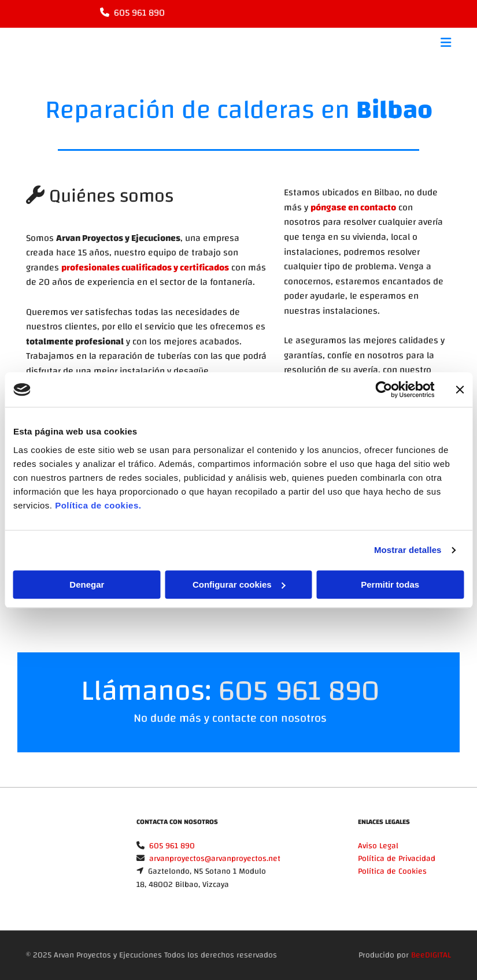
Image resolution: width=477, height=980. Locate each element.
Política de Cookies (392, 871)
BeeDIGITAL (431, 955)
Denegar (87, 584)
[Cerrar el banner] (460, 389)
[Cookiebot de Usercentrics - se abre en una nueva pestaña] (384, 389)
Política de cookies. (98, 505)
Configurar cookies (239, 584)
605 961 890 (139, 13)
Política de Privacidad (397, 859)
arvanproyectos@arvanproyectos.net (215, 859)
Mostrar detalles (408, 550)
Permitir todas (390, 584)
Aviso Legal (378, 846)
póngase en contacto (353, 207)
